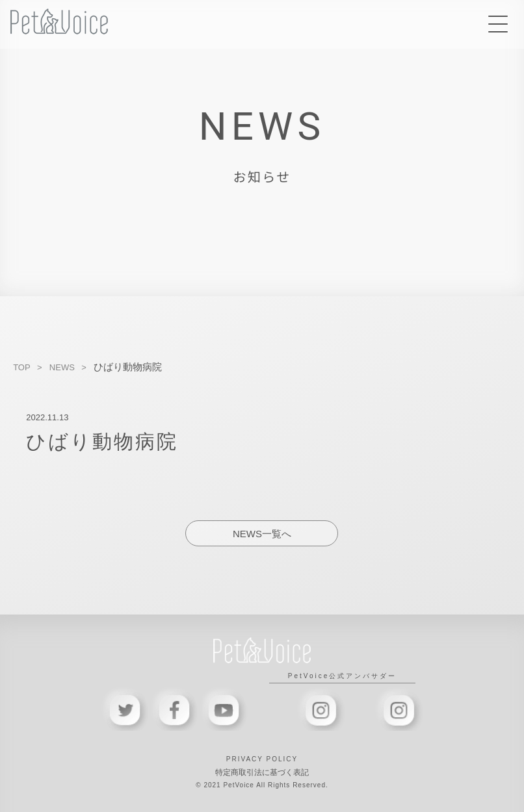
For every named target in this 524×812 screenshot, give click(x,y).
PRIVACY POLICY (262, 759)
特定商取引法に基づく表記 (262, 772)
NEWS (62, 367)
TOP (22, 367)
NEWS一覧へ (262, 534)
